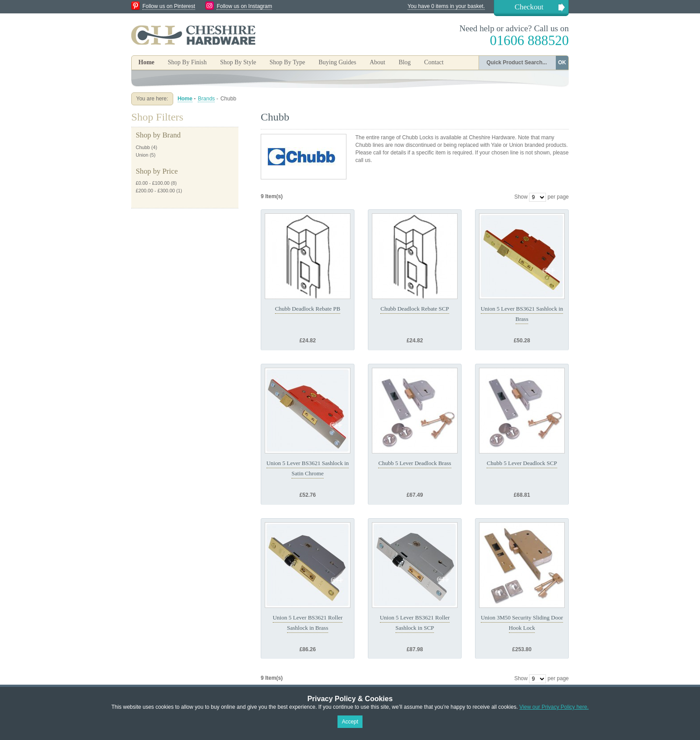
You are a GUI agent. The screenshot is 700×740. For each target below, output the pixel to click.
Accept (350, 722)
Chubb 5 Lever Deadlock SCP (522, 463)
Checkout (529, 7)
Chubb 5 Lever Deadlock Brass (415, 463)
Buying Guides (337, 62)
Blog (405, 62)
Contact (434, 62)
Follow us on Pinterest (169, 6)
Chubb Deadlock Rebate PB (308, 309)
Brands (206, 99)
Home (146, 62)
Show (521, 197)
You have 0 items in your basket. (446, 6)
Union (142, 155)
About (377, 62)
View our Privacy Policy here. (554, 707)
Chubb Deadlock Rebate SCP (415, 309)
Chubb (143, 147)
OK (562, 62)
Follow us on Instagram (244, 6)
